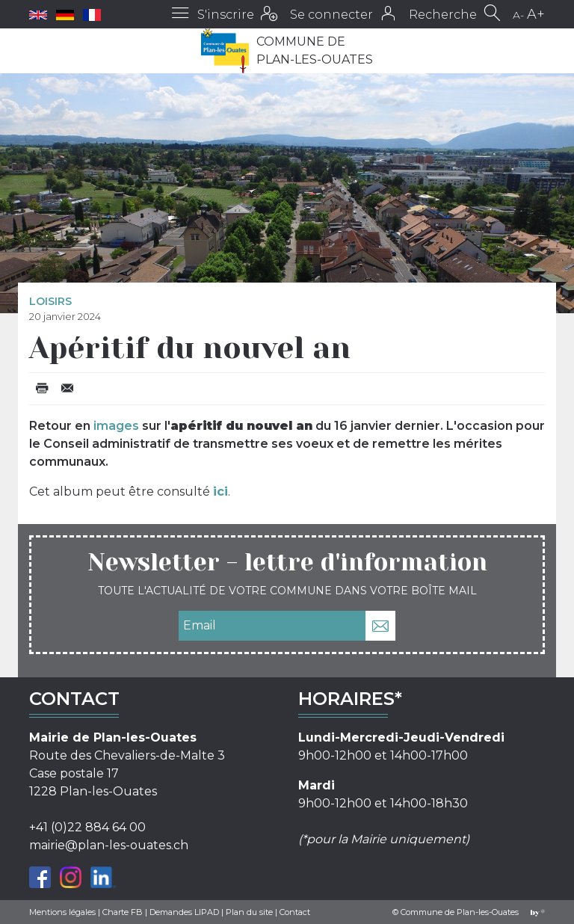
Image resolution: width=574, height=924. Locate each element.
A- (518, 15)
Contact (295, 912)
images (116, 426)
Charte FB (123, 912)
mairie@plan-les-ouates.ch (109, 845)
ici (220, 492)
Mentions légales (62, 912)
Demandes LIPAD (184, 912)
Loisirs (50, 301)
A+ (536, 14)
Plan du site (249, 912)
